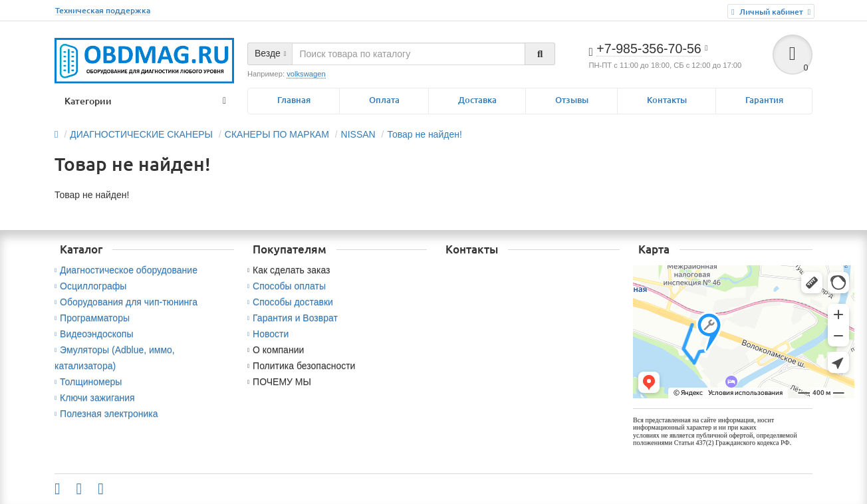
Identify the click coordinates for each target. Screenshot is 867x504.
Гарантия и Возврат (293, 318)
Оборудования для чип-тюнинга (126, 302)
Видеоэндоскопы (94, 334)
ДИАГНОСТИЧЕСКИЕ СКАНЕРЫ (141, 134)
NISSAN (358, 134)
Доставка (477, 100)
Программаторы (92, 318)
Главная (294, 100)
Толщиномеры (88, 382)
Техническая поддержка (103, 10)
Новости (268, 334)
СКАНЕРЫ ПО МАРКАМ (277, 134)
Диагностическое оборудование (126, 270)
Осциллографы (90, 286)
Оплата (384, 100)
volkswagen (306, 74)
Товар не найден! (424, 134)
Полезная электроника (106, 414)
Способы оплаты (287, 286)
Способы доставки (290, 302)
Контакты (667, 100)
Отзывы (572, 100)
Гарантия (764, 100)
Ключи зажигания (95, 398)
